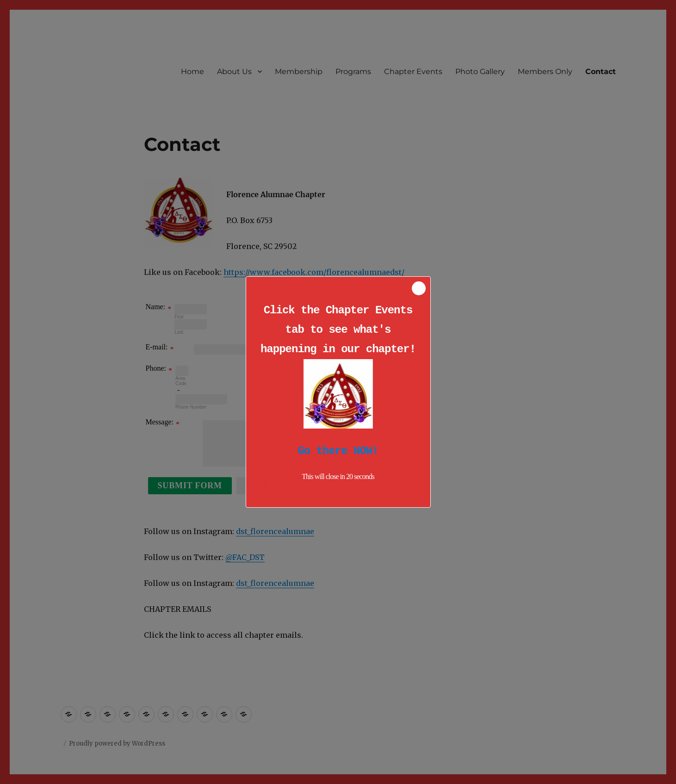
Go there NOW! (338, 451)
